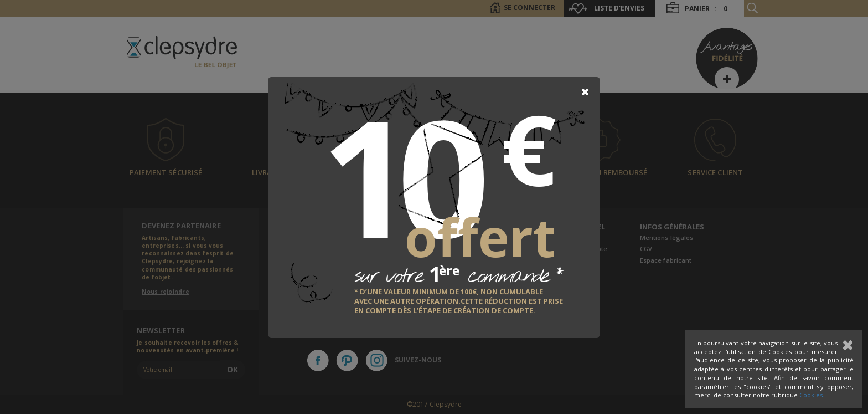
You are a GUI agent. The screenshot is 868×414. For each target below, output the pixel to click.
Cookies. (812, 395)
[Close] (585, 92)
